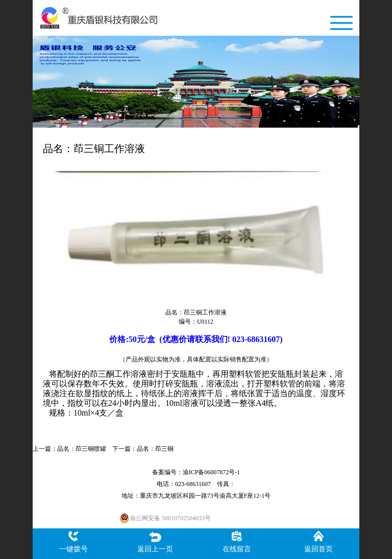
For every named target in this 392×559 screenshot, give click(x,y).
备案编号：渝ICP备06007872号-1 (196, 472)
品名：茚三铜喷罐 (82, 449)
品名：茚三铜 (155, 449)
